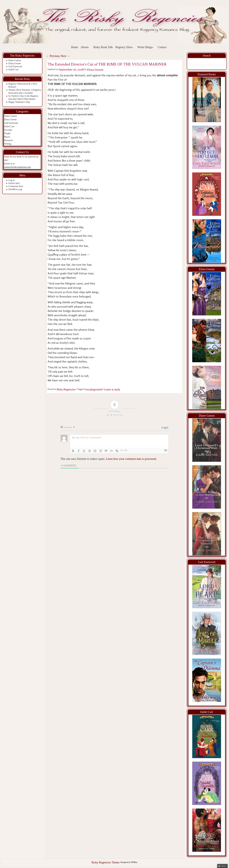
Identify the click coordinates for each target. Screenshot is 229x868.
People (7, 133)
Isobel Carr (14, 69)
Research (8, 140)
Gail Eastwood (15, 66)
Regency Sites (124, 47)
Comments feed (16, 186)
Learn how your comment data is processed (131, 459)
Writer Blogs (145, 47)
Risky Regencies (66, 389)
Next (65, 56)
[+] (126, 450)
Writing (8, 144)
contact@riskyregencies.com (18, 167)
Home (75, 47)
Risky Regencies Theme (105, 862)
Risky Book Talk (103, 47)
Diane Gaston (15, 60)
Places (7, 137)
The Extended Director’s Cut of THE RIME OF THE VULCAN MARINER (107, 64)
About (85, 47)
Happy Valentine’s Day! (19, 102)
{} (122, 450)
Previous (53, 56)
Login (164, 427)
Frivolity (8, 130)
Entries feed (14, 183)
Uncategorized (93, 389)
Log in (11, 180)
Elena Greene (15, 63)
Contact (162, 47)
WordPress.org (15, 189)
